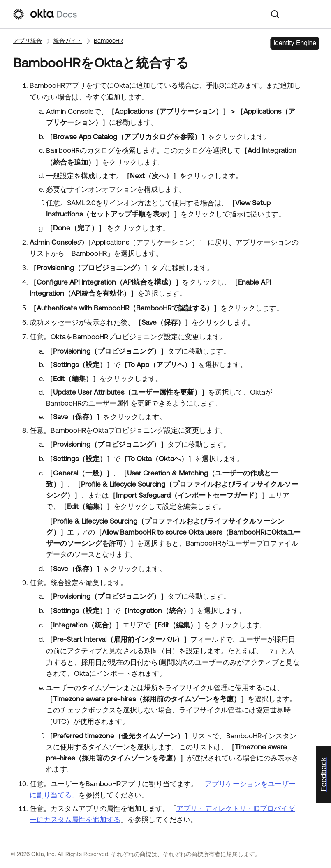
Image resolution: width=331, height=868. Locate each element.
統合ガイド (68, 41)
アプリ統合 (28, 41)
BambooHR (108, 41)
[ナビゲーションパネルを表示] (315, 14)
